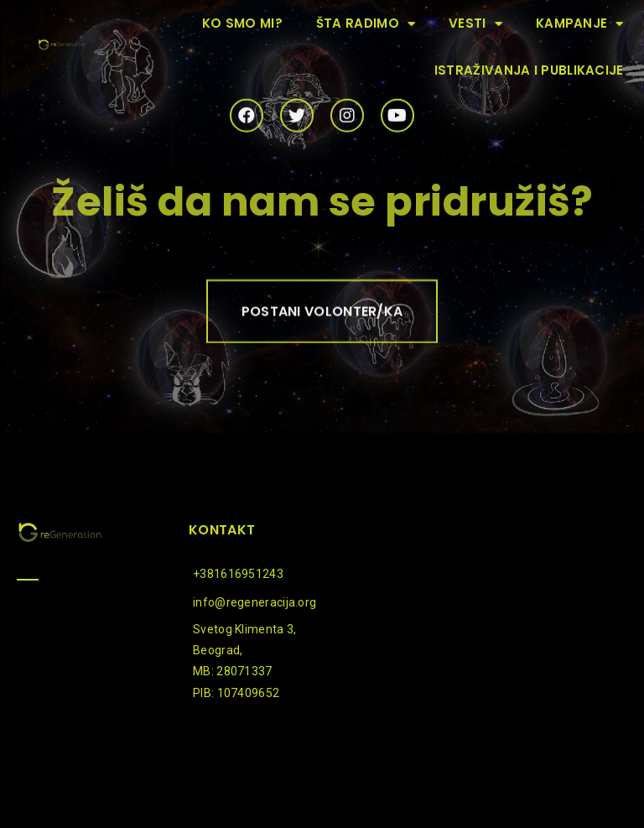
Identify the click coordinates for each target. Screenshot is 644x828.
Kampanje (580, 24)
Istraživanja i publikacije (529, 70)
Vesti (475, 24)
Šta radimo (366, 24)
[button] (322, 315)
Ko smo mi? (242, 23)
